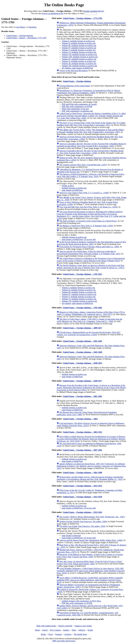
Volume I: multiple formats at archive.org (78, 41)
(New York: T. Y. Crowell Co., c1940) (84, 193)
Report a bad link (65, 626)
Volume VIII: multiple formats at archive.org (80, 57)
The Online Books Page (64, 5)
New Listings (55, 630)
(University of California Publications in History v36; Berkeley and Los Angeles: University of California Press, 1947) (91, 466)
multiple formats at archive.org (74, 188)
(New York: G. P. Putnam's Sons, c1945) (86, 226)
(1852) (91, 388)
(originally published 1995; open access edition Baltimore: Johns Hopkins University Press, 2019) (90, 580)
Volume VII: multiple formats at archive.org (79, 55)
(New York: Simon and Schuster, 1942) (89, 563)
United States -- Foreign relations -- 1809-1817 (82, 328)
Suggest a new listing (83, 626)
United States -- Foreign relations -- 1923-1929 (82, 497)
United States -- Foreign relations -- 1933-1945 (82, 512)
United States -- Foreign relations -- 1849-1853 (82, 363)
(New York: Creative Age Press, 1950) (90, 556)
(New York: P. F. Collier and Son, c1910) (91, 215)
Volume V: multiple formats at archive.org (79, 50)
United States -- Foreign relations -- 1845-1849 (82, 352)
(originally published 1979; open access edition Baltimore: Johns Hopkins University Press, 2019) (91, 571)
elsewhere (32, 27)
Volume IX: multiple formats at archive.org (79, 59)
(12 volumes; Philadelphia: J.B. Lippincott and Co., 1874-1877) (91, 313)
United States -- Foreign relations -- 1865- (80, 419)
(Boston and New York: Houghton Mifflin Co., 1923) (90, 478)
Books (43, 634)
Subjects (82, 630)
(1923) (91, 260)
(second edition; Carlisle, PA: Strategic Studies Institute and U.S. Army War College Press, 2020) (91, 116)
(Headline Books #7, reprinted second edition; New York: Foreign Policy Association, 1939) (92, 145)
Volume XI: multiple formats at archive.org (79, 64)
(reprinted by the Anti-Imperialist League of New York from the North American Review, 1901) (91, 243)
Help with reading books (46, 626)
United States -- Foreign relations (20, 36)
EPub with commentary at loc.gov (75, 109)
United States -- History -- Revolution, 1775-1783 (26, 38)
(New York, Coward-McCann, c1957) (83, 165)
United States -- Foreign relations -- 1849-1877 (82, 381)
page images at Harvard (71, 536)
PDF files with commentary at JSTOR (77, 107)
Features (59, 634)
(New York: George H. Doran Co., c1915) (91, 267)
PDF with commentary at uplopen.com (77, 111)
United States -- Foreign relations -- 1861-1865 (82, 396)
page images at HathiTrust (72, 190)
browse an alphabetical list (52, 13)
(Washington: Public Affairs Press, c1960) (91, 540)
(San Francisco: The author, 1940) (83, 522)
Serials (90, 630)
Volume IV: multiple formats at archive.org (79, 48)
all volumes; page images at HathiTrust (77, 303)
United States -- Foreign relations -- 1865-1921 (82, 432)
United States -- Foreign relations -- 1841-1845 (82, 341)
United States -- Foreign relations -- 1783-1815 (82, 274)
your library (21, 27)
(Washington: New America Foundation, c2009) (88, 92)
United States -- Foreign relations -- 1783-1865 (82, 308)
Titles (74, 630)
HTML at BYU (68, 186)
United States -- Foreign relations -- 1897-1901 (82, 450)
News (51, 634)
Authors (66, 630)
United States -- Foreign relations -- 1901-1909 (82, 473)
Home (37, 630)
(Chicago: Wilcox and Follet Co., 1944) (89, 247)
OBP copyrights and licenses (64, 641)
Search (45, 630)
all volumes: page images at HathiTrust (77, 68)
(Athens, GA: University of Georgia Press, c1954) (88, 333)
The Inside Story (80, 634)
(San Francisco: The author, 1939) (82, 526)
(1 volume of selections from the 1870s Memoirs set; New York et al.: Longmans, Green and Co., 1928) (90, 320)
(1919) (91, 439)
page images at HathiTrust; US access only (79, 239)
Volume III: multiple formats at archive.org (79, 46)
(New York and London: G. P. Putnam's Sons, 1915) (89, 253)
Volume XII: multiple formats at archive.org (79, 66)
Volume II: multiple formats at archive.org (79, 43)
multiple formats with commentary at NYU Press (81, 601)
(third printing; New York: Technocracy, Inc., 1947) (92, 517)
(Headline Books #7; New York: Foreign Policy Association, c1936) (90, 152)
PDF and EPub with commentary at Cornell (79, 104)
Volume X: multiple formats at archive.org (79, 61)
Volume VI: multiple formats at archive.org (79, 52)
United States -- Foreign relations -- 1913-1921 (82, 486)
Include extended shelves (93, 11)
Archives (68, 634)
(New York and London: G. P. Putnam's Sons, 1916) (90, 175)
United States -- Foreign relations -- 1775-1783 (82, 18)
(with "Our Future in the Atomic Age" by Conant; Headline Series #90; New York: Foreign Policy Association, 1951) (91, 124)
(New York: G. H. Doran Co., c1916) (88, 207)
